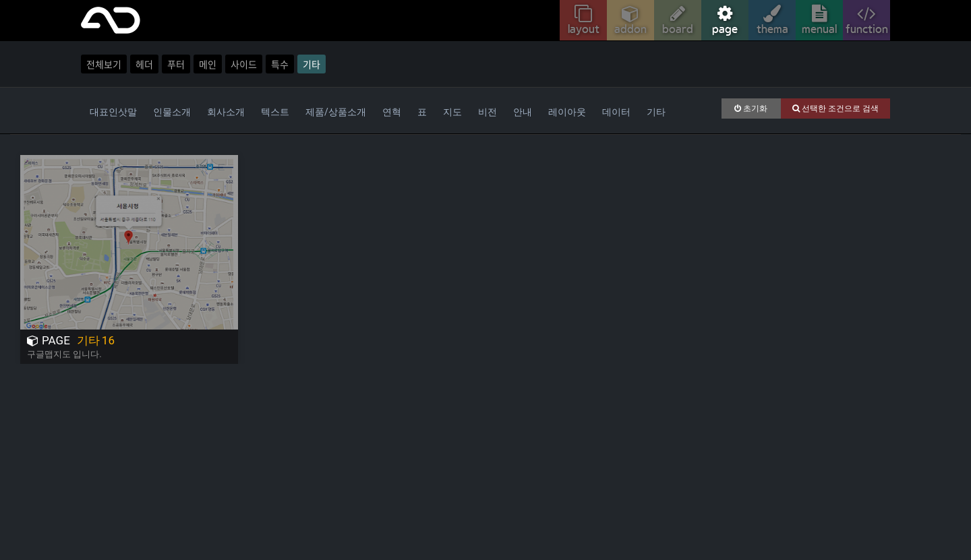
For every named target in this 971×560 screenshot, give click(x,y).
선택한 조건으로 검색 (835, 108)
